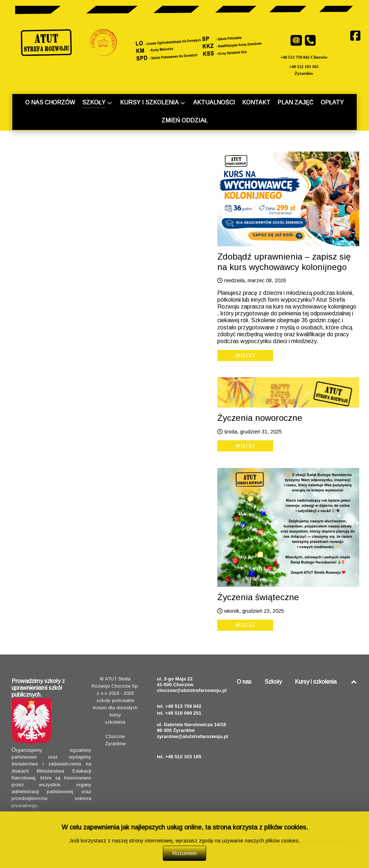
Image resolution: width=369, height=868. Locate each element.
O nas (244, 682)
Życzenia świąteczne (258, 597)
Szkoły (273, 682)
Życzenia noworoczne (260, 418)
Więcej (245, 355)
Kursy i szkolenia (316, 682)
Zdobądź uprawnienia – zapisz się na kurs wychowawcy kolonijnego (284, 262)
